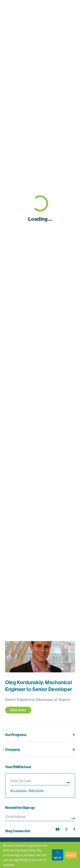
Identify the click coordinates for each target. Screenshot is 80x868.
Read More (18, 710)
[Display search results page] (68, 782)
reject (71, 855)
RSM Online (36, 791)
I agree (57, 855)
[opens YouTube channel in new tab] (57, 829)
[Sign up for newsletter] (73, 818)
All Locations (18, 791)
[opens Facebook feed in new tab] (74, 829)
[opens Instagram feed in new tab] (67, 829)
